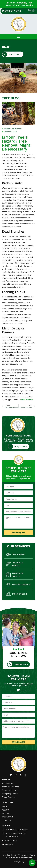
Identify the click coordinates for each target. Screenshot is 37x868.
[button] (18, 37)
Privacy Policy (19, 862)
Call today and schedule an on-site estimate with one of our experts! (18, 440)
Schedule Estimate (19, 436)
